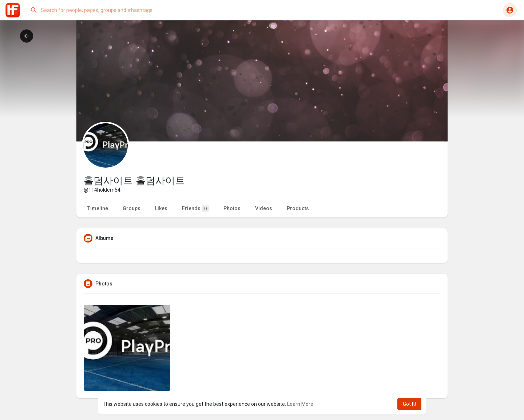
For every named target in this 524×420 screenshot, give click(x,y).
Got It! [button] (409, 404)
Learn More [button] (300, 404)
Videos (264, 208)
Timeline (98, 208)
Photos (232, 208)
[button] (100, 10)
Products (298, 208)
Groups (132, 208)
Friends (195, 209)
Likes (161, 208)
